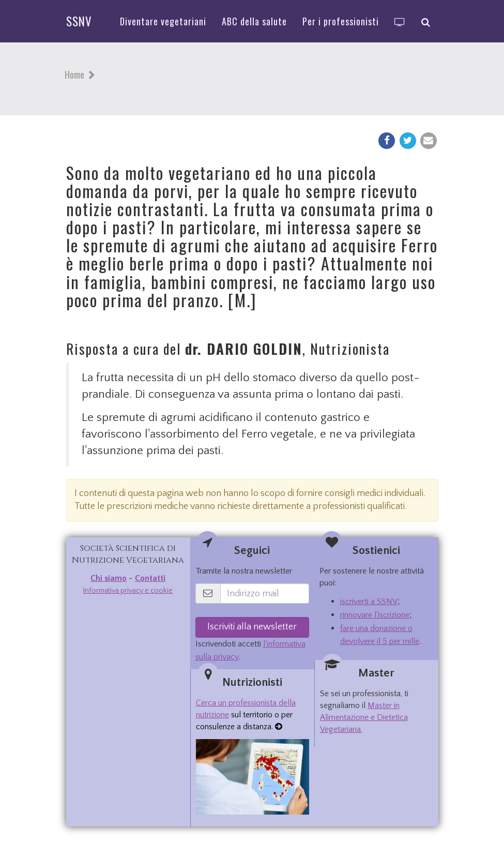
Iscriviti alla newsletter (252, 627)
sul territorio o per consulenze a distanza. (246, 715)
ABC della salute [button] (254, 21)
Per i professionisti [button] (341, 21)
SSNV (79, 21)
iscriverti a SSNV (369, 602)
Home (74, 74)
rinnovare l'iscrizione (375, 615)
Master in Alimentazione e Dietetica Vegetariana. (364, 717)
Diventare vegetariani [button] (163, 21)
